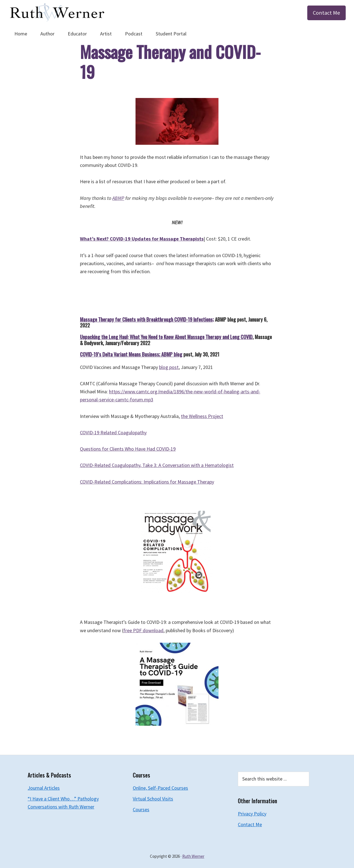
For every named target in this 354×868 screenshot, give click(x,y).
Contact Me (326, 13)
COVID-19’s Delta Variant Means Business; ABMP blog (131, 354)
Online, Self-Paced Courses (160, 788)
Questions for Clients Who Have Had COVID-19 (128, 449)
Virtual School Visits (153, 799)
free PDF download (143, 630)
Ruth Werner (193, 856)
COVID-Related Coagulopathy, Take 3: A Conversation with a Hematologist (157, 465)
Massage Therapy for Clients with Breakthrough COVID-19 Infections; (147, 319)
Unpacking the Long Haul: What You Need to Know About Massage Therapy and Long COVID (166, 337)
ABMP (118, 198)
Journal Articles (44, 788)
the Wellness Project (202, 416)
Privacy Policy (252, 814)
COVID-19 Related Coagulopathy (113, 432)
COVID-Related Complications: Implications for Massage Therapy (147, 482)
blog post (169, 367)
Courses (141, 809)
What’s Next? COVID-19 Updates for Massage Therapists (142, 239)
